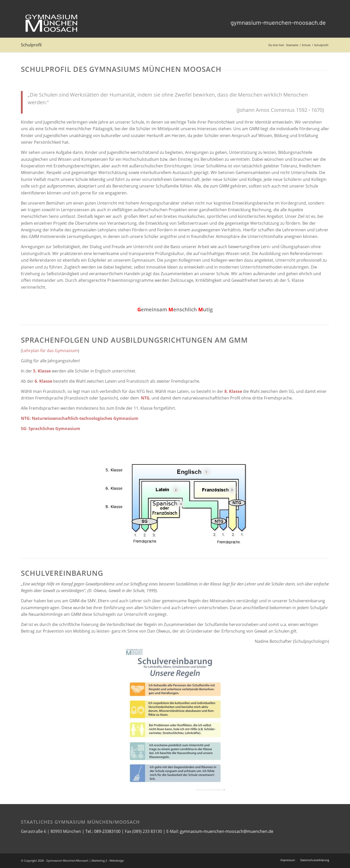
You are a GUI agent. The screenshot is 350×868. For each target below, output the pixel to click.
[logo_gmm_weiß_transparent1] (51, 22)
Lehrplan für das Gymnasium (50, 351)
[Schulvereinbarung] (175, 720)
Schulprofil (31, 45)
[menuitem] (278, 22)
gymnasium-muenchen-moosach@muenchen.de (227, 831)
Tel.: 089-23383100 (103, 831)
